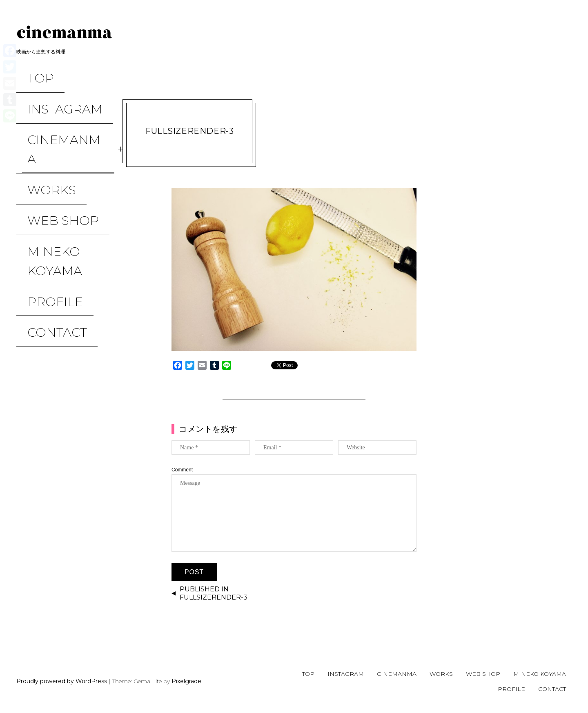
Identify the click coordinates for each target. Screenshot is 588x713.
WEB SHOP (52, 142)
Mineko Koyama (44, 166)
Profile (44, 190)
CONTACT (46, 208)
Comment (182, 470)
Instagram (54, 89)
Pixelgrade (186, 681)
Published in (214, 593)
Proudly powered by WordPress (62, 681)
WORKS (41, 124)
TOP (30, 72)
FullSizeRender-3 (189, 131)
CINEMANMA (57, 107)
